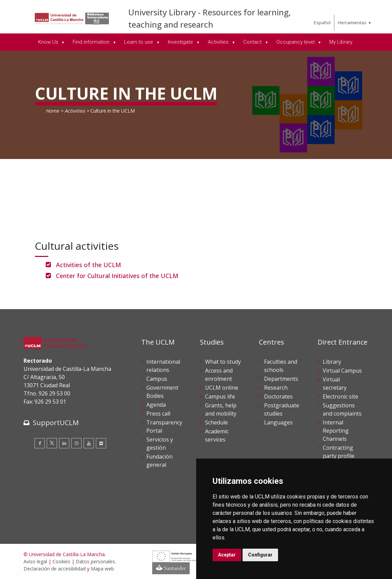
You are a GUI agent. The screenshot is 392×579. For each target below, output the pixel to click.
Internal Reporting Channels (336, 431)
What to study (223, 362)
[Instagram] (76, 443)
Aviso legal (35, 561)
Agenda (156, 405)
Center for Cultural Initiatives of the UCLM (117, 276)
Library (332, 362)
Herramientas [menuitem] (352, 23)
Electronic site (340, 396)
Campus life (220, 396)
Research (276, 388)
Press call (158, 414)
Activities (75, 111)
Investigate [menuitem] (181, 42)
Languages (278, 422)
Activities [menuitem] (219, 42)
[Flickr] (101, 443)
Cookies (61, 561)
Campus (157, 379)
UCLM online (222, 388)
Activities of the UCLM (89, 265)
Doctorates (278, 396)
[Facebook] (40, 443)
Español (322, 23)
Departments (281, 379)
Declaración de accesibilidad (55, 569)
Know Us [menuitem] (49, 42)
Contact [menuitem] (253, 42)
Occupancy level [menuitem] (296, 42)
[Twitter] (52, 443)
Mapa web (102, 569)
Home (52, 111)
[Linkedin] (64, 443)
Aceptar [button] (227, 555)
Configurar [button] (260, 555)
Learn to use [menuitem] (139, 42)
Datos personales (95, 561)
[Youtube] (89, 443)
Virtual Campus (342, 371)
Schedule (216, 422)
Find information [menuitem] (92, 42)
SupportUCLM (56, 423)
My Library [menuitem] (341, 42)
